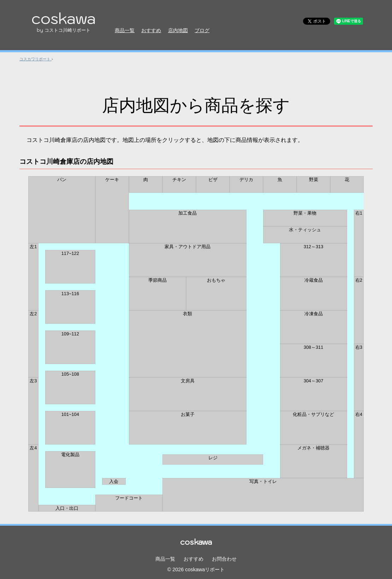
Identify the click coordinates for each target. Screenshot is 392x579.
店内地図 (178, 30)
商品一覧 (125, 30)
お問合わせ (224, 559)
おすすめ (151, 30)
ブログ (202, 30)
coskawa (64, 20)
